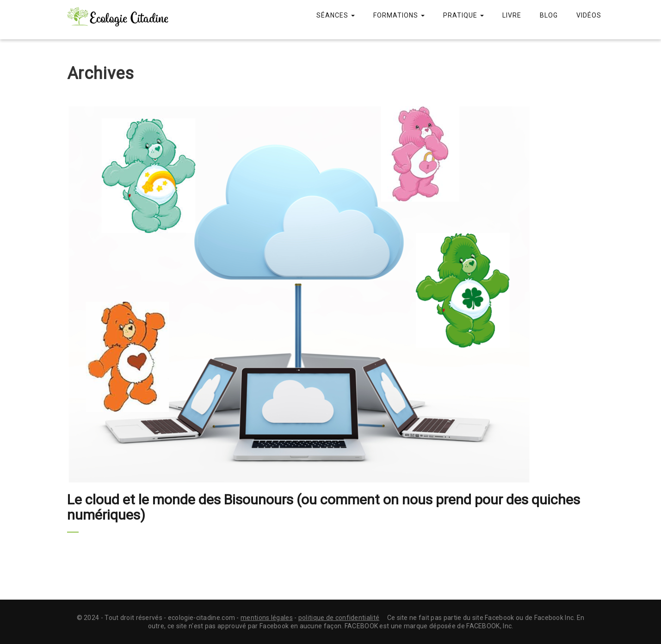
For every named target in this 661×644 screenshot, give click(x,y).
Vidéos (589, 15)
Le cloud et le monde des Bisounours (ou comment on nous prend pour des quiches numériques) (324, 507)
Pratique (463, 15)
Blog (549, 15)
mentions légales (267, 618)
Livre (512, 15)
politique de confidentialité (339, 618)
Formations (399, 15)
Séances (336, 15)
